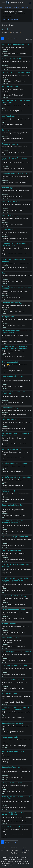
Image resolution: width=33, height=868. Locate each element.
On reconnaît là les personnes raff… (13, 139)
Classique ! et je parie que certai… (13, 531)
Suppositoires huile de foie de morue (16, 174)
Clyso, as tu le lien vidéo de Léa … (13, 545)
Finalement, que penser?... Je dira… (13, 325)
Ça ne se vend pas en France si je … (13, 371)
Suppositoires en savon (11, 449)
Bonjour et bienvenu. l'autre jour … (13, 81)
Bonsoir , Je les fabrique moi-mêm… (13, 688)
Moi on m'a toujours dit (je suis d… (13, 402)
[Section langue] (30, 3)
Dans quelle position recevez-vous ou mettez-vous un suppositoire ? (16, 347)
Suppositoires (25, 7)
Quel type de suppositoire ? (13, 680)
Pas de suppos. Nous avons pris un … (14, 718)
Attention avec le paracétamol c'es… (13, 835)
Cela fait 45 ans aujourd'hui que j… (13, 196)
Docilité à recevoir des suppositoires (16, 477)
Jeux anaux (16, 7)
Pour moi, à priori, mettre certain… (13, 210)
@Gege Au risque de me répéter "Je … (14, 590)
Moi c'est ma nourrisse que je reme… (14, 604)
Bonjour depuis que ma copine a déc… (14, 254)
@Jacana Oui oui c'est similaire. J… (13, 386)
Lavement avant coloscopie (13, 751)
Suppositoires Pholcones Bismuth (15, 45)
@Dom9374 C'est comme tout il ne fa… (14, 238)
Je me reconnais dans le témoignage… (14, 746)
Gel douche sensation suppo (13, 610)
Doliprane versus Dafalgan (12, 826)
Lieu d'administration (10, 116)
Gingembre (6, 130)
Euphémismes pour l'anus (12, 638)
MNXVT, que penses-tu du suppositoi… (14, 67)
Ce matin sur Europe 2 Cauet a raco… (14, 168)
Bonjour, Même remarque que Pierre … (14, 821)
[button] (16, 38)
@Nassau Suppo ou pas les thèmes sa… (15, 268)
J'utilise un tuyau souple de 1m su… (13, 153)
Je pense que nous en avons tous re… (14, 660)
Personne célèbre (9, 624)
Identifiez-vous (17, 3)
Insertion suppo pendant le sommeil (16, 652)
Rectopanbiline (8, 317)
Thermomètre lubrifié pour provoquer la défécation (12, 522)
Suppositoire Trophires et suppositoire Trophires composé (15, 768)
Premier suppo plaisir (10, 737)
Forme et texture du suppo (12, 420)
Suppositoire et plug (10, 216)
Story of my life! (7, 573)
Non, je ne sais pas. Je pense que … (13, 111)
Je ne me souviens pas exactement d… (14, 341)
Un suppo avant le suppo (12, 783)
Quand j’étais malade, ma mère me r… (14, 444)
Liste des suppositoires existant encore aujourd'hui (14, 814)
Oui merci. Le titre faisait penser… (13, 472)
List (4, 29)
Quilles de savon (8, 230)
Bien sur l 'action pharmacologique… (14, 414)
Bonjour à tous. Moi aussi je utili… (13, 95)
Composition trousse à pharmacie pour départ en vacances (15, 708)
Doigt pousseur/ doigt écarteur (14, 666)
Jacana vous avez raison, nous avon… (14, 311)
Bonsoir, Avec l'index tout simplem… (14, 674)
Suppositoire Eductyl (10, 408)
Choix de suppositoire (11, 362)
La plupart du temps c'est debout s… (14, 357)
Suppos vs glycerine (10, 144)
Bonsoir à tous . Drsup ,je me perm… (14, 53)
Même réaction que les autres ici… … (14, 486)
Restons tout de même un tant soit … (14, 500)
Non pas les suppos (10, 693)
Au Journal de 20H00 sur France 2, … (14, 297)
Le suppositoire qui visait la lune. (15, 537)
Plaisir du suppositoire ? (11, 58)
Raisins (5, 273)
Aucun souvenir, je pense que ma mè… (14, 646)
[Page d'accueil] (1, 7)
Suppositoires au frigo (11, 202)
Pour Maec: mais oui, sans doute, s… (14, 632)
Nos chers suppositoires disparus (15, 463)
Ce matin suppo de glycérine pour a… (14, 807)
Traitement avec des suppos (13, 303)
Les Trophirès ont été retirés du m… (13, 777)
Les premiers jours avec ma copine (16, 72)
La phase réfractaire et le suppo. (15, 596)
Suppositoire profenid (10, 86)
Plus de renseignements (11, 19)
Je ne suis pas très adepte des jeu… (13, 428)
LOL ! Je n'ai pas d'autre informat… (13, 559)
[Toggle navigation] (4, 3)
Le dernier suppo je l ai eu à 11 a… (13, 702)
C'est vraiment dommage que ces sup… (15, 182)
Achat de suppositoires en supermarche (12, 377)
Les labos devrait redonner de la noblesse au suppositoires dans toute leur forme (15, 580)
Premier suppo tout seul (11, 188)
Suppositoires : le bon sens (12, 723)
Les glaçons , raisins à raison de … (13, 281)
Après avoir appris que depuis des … (14, 732)
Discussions (8, 7)
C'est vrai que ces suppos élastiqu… (13, 791)
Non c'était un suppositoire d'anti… (13, 125)
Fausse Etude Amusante (11, 551)
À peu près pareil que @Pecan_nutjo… (14, 515)
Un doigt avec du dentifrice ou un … (13, 618)
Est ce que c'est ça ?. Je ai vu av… (12, 224)
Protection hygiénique (11, 491)
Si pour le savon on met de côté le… (13, 458)
